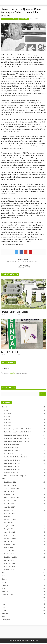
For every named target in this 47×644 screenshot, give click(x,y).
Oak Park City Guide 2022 (25, 460)
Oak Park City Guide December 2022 (25, 457)
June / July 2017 (25, 510)
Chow (25, 410)
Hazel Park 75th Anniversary (25, 454)
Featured (24, 592)
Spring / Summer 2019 (25, 488)
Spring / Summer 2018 (25, 498)
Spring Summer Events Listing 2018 (25, 476)
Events (24, 588)
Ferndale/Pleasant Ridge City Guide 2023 (25, 435)
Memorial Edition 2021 (25, 473)
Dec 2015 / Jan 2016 (25, 538)
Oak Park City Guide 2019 (25, 466)
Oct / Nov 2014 (24, 19)
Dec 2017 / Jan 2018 (25, 501)
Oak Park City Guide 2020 (25, 463)
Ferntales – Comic (24, 595)
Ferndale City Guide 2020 (25, 444)
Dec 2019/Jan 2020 (25, 482)
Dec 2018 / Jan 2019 (25, 485)
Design (24, 582)
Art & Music (24, 573)
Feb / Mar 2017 (25, 516)
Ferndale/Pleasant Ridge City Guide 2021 (25, 441)
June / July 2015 (25, 548)
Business (24, 576)
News (10, 19)
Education (24, 585)
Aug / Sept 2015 (25, 545)
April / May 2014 (25, 566)
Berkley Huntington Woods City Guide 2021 (25, 429)
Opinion (24, 610)
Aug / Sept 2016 (25, 526)
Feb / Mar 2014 (25, 570)
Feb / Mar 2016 (25, 535)
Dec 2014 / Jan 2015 (25, 557)
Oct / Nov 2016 (25, 523)
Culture (4, 19)
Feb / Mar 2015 (25, 554)
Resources (24, 613)
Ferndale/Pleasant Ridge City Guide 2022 (25, 438)
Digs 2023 (25, 413)
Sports (24, 617)
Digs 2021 (25, 419)
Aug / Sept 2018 (25, 495)
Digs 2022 (25, 416)
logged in (12, 373)
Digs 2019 (25, 426)
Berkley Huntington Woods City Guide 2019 (25, 432)
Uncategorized (24, 620)
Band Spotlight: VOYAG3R (24, 267)
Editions (15, 19)
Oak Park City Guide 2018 (25, 469)
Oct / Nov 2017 (25, 504)
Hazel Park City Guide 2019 (25, 448)
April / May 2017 (25, 513)
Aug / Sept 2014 (25, 563)
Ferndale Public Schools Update (14, 312)
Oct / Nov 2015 (25, 541)
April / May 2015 (25, 551)
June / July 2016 (25, 529)
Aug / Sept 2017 (25, 507)
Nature (24, 604)
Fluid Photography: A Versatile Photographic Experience (24, 261)
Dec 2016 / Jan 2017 (25, 520)
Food (24, 598)
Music (24, 601)
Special (24, 407)
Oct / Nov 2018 (25, 491)
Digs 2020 (25, 423)
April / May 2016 (25, 532)
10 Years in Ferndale (9, 352)
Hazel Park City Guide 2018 (25, 451)
